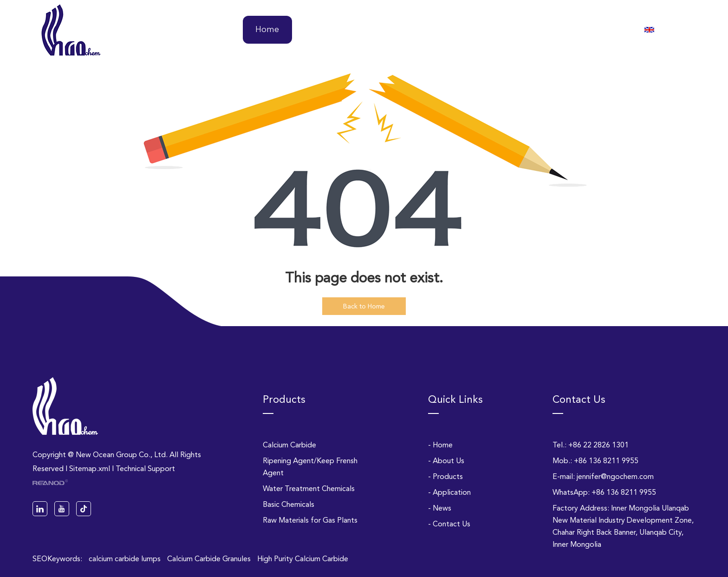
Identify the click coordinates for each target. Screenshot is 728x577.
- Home (440, 445)
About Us (329, 30)
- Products (445, 476)
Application (468, 30)
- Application (449, 492)
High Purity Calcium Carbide (303, 559)
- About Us (446, 461)
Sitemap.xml (90, 469)
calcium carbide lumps (126, 559)
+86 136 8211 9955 (624, 492)
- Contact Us (449, 524)
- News (440, 508)
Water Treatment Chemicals (309, 488)
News (533, 30)
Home (267, 30)
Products (397, 30)
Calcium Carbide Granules (210, 559)
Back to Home (364, 306)
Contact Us (597, 30)
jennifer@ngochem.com (615, 476)
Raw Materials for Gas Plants (310, 520)
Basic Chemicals (289, 504)
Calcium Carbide (289, 445)
